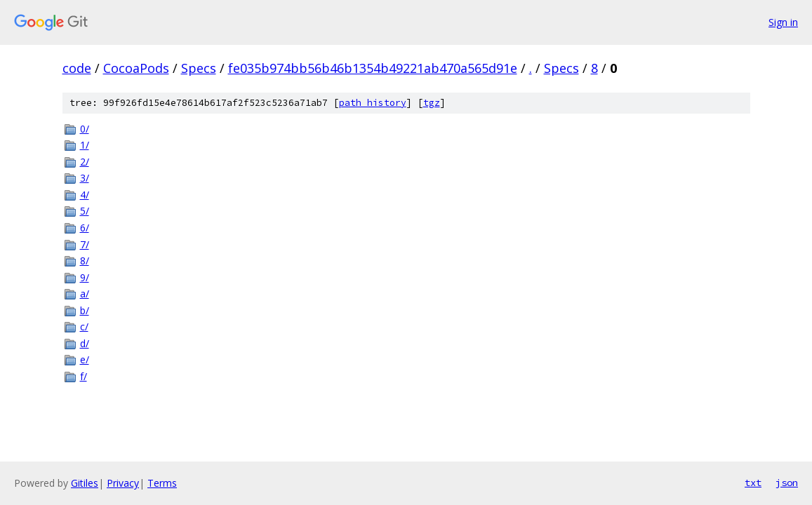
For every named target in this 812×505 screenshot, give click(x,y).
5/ (85, 211)
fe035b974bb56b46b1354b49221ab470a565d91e (373, 68)
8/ (85, 261)
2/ (85, 162)
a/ (85, 294)
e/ (85, 359)
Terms (162, 483)
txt (753, 483)
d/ (85, 343)
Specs (199, 68)
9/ (85, 277)
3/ (85, 178)
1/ (85, 145)
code (77, 68)
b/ (85, 310)
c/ (84, 326)
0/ (85, 129)
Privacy (123, 483)
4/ (85, 195)
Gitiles (85, 483)
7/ (85, 244)
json (787, 483)
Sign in (783, 22)
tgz (432, 103)
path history (373, 103)
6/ (85, 228)
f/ (84, 376)
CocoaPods (136, 68)
